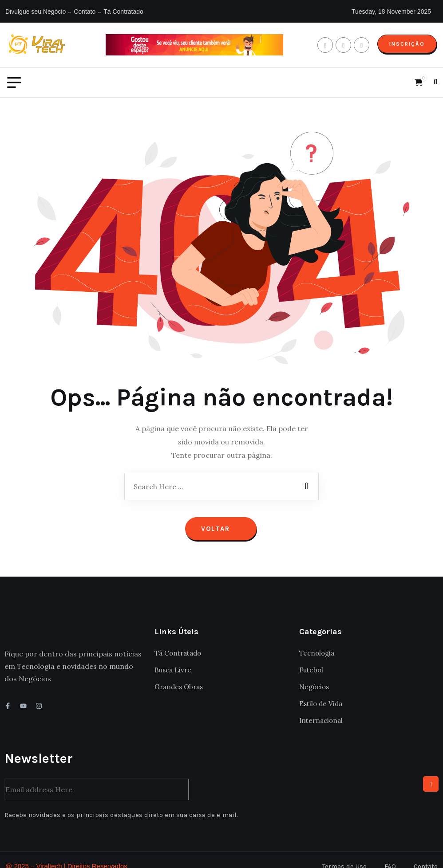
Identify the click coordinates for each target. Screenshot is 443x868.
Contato (85, 12)
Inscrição (406, 44)
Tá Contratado (123, 12)
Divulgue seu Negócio (36, 12)
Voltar (221, 516)
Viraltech (49, 854)
